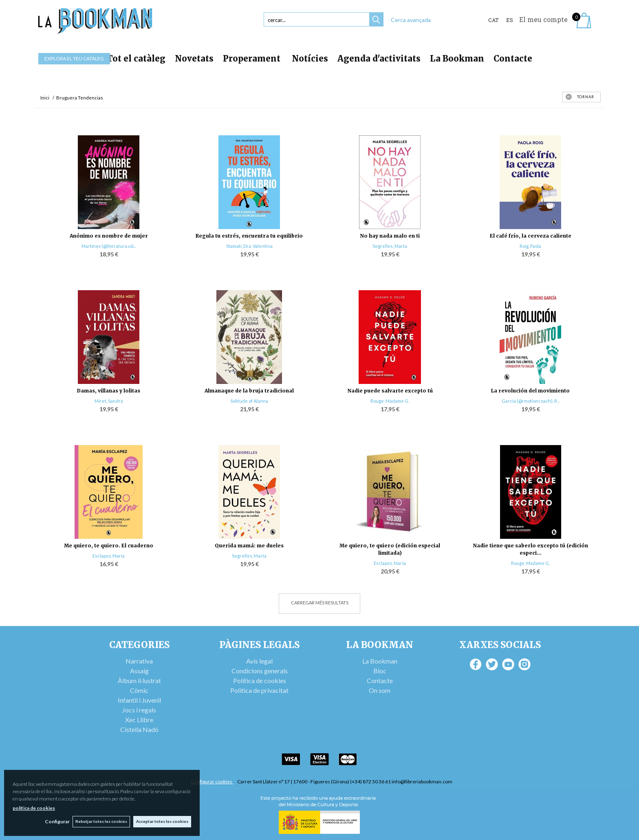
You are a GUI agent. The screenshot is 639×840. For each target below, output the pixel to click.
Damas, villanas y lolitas (109, 391)
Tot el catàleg (136, 58)
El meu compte (543, 19)
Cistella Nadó (139, 729)
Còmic (139, 690)
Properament (253, 58)
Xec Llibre (139, 720)
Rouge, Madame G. (390, 401)
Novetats (194, 58)
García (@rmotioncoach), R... (531, 401)
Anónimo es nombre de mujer (109, 236)
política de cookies (34, 808)
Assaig (139, 671)
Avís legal (259, 661)
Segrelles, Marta (390, 246)
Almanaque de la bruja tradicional (249, 391)
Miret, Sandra (109, 401)
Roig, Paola (530, 246)
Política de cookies (260, 680)
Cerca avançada (411, 20)
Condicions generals (260, 671)
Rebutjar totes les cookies (100, 821)
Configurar (55, 821)
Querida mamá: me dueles (249, 546)
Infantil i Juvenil (139, 700)
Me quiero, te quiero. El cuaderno (109, 546)
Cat (494, 20)
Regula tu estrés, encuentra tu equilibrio (249, 236)
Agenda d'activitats (379, 58)
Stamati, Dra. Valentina (249, 246)
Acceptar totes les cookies (162, 821)
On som (380, 690)
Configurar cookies (212, 782)
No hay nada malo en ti (390, 236)
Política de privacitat (259, 690)
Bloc (380, 671)
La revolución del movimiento (530, 391)
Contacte (513, 58)
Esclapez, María (109, 556)
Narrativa (139, 661)
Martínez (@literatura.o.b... (109, 246)
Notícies (310, 58)
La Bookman (457, 58)
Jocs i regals (139, 710)
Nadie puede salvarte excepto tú (390, 391)
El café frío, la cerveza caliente (531, 236)
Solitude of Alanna (249, 401)
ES (510, 20)
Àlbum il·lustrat (139, 680)
